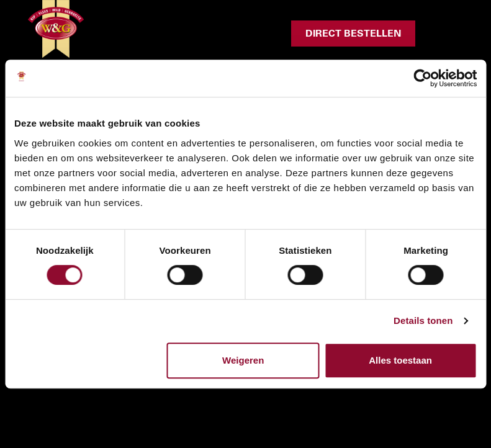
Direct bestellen (353, 34)
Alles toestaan (400, 360)
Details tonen (423, 320)
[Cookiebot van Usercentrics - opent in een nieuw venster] (422, 78)
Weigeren (243, 360)
